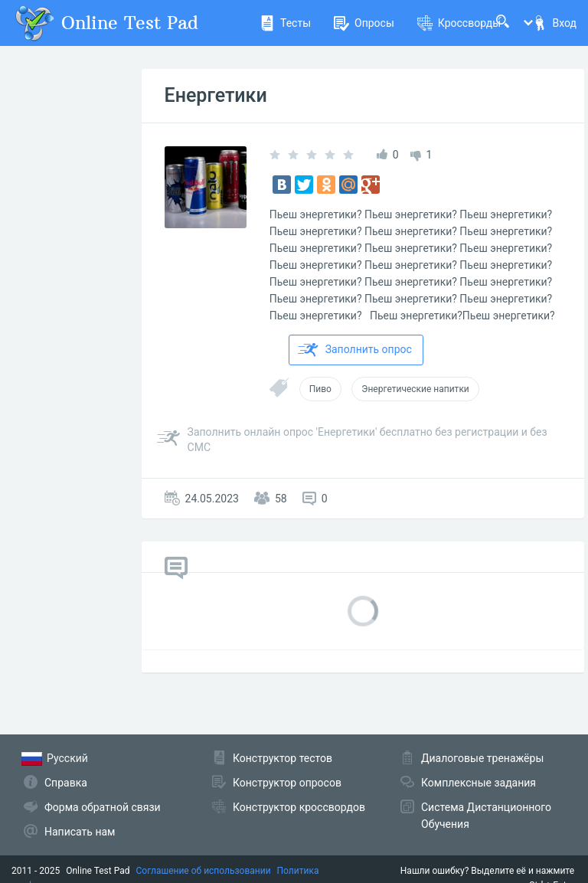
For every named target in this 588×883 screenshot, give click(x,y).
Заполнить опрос (355, 350)
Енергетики (216, 95)
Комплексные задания (479, 783)
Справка (66, 783)
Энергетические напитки (415, 389)
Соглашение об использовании (204, 871)
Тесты (285, 23)
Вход (554, 23)
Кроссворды (459, 23)
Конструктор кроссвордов (299, 807)
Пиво (320, 389)
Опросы (364, 23)
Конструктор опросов (287, 783)
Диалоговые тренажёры (482, 758)
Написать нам (80, 832)
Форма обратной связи (103, 807)
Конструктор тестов (283, 758)
